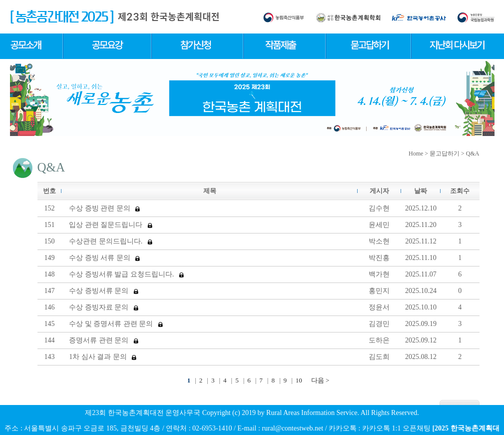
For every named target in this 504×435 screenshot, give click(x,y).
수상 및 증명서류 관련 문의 (116, 324)
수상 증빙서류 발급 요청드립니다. (126, 274)
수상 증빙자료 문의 (104, 307)
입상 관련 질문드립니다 (111, 225)
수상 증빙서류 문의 (104, 291)
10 (299, 380)
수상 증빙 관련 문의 (104, 208)
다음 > (320, 380)
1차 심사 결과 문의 (103, 357)
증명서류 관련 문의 (104, 340)
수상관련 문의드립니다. (111, 241)
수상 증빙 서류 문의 (104, 258)
